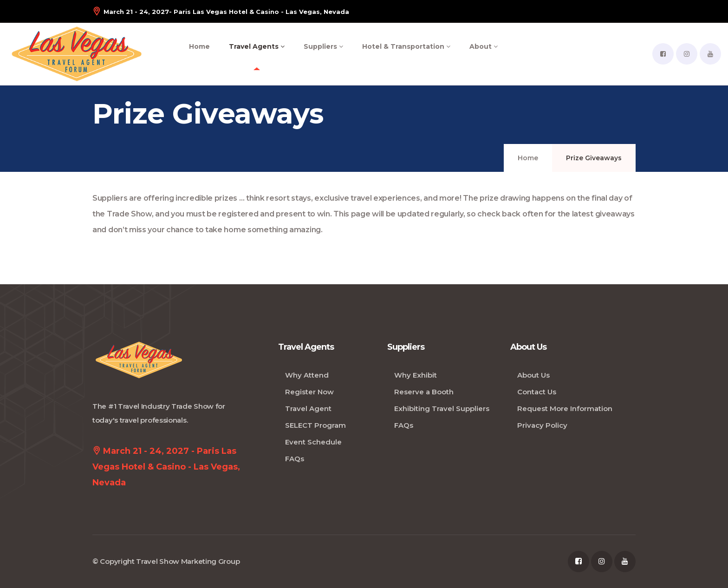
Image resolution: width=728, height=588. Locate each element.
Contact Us (537, 392)
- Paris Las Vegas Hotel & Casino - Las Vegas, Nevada (221, 11)
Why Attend (307, 375)
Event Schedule (313, 442)
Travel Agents (257, 46)
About (484, 46)
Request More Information (565, 408)
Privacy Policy (542, 425)
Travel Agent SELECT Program (315, 417)
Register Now (309, 392)
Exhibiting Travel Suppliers (442, 408)
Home (199, 46)
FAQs (295, 459)
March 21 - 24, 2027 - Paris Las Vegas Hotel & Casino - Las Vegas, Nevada (166, 465)
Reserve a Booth (424, 392)
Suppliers (323, 46)
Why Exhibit (416, 375)
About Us (533, 375)
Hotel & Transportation (406, 46)
